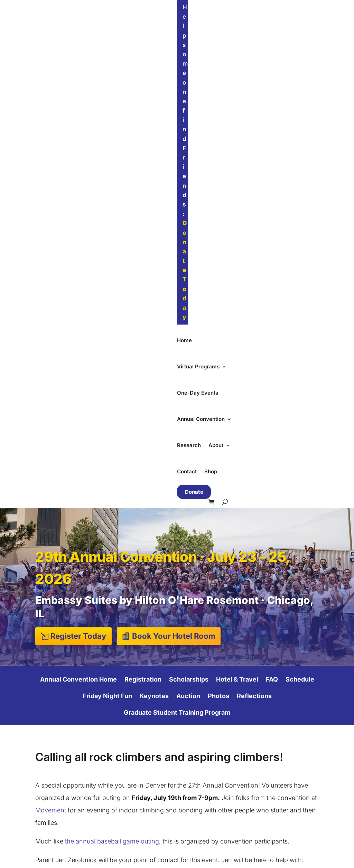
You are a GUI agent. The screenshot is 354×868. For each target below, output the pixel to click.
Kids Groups (126, 770)
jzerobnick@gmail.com (125, 529)
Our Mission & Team (211, 726)
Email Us (196, 826)
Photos (218, 268)
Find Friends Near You (298, 715)
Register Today (78, 207)
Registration (143, 251)
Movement (51, 382)
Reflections (254, 268)
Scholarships (189, 251)
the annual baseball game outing (112, 413)
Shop (110, 57)
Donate (141, 57)
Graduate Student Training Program (177, 284)
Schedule (300, 251)
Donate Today (217, 7)
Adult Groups (127, 792)
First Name (203, 600)
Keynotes (154, 268)
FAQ (272, 251)
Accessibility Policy (210, 771)
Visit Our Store (204, 803)
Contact (86, 57)
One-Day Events (176, 31)
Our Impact (199, 737)
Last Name (203, 627)
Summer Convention (136, 737)
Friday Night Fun (107, 268)
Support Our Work (283, 744)
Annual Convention (228, 31)
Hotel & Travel (237, 251)
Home (83, 31)
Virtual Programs (120, 31)
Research (278, 31)
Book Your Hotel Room (174, 207)
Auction (188, 268)
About (305, 31)
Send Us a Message (211, 814)
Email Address (208, 573)
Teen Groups (126, 781)
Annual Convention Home (78, 251)
